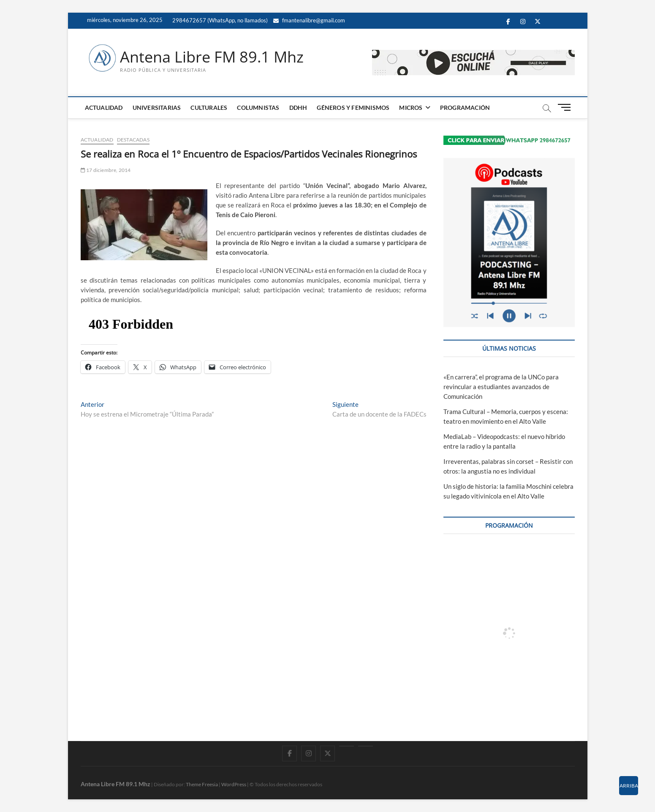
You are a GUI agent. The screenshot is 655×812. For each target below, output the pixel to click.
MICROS (411, 108)
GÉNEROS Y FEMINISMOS (353, 108)
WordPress (234, 784)
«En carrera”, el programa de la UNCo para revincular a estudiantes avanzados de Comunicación (501, 387)
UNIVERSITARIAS (157, 108)
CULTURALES (209, 108)
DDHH (298, 108)
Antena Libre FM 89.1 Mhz (212, 57)
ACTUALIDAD (104, 108)
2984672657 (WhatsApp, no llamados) (219, 20)
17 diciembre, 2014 (106, 170)
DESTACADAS (133, 140)
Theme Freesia (202, 784)
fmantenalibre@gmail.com (309, 20)
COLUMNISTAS (258, 108)
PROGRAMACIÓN (465, 108)
